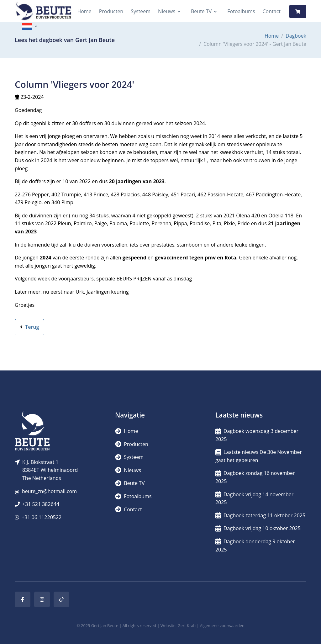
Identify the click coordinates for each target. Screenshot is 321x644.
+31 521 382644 (41, 504)
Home (84, 11)
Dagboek (296, 36)
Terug (29, 327)
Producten (111, 11)
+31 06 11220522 (42, 517)
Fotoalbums (241, 11)
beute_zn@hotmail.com (49, 491)
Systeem (141, 11)
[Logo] (44, 11)
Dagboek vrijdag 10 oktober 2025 (258, 528)
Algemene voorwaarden (222, 625)
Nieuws (167, 11)
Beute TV (201, 11)
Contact (272, 11)
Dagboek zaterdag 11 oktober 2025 (260, 515)
